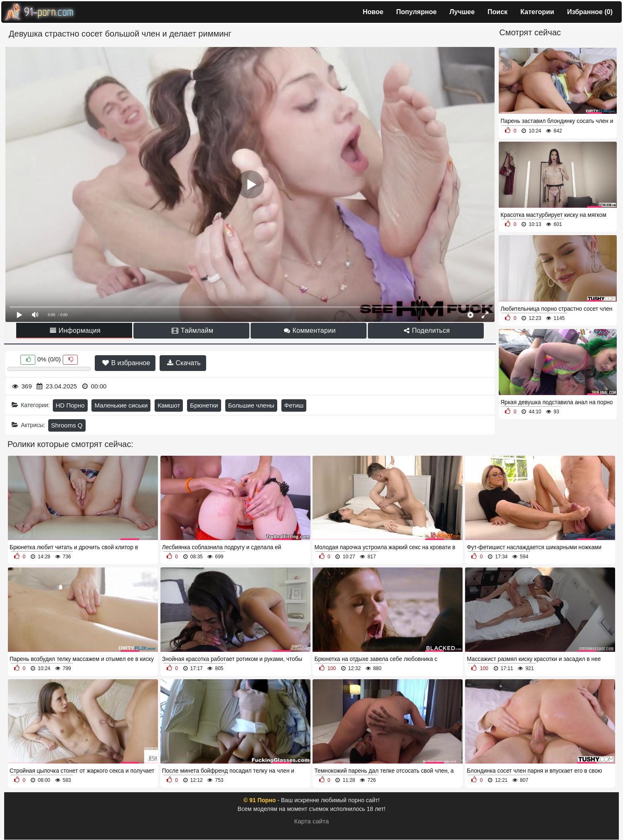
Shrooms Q (67, 425)
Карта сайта (312, 821)
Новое (373, 12)
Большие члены (251, 405)
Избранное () (590, 12)
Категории (537, 12)
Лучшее (462, 12)
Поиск (497, 12)
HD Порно (70, 405)
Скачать (184, 363)
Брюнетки (204, 405)
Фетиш (294, 405)
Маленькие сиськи (121, 405)
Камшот (169, 405)
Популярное (416, 12)
